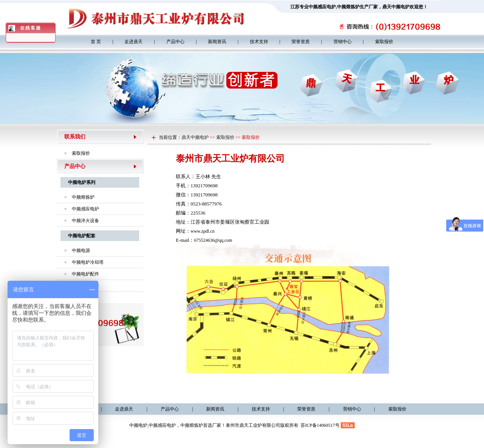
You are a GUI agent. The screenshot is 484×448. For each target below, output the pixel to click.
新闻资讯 (217, 42)
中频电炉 (138, 425)
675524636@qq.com (213, 240)
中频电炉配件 (85, 274)
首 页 (96, 42)
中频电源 (81, 250)
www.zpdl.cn (202, 231)
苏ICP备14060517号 (320, 425)
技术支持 (259, 42)
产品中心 (175, 42)
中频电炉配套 (82, 236)
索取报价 (384, 42)
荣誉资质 (301, 42)
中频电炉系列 (82, 182)
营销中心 (343, 42)
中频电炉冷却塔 (88, 262)
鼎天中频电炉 (195, 137)
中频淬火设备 (85, 221)
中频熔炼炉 (348, 7)
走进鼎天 (133, 42)
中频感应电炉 (322, 7)
